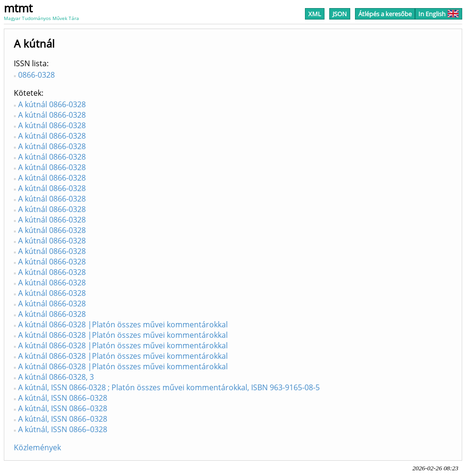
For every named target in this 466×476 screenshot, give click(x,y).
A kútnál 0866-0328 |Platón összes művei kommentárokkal (123, 324)
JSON (340, 14)
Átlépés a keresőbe (385, 14)
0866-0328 (36, 75)
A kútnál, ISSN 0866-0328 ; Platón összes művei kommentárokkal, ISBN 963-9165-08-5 (169, 387)
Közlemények (37, 447)
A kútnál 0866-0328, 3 (56, 377)
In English (439, 14)
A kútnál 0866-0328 (52, 104)
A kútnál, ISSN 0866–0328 (63, 398)
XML (315, 14)
